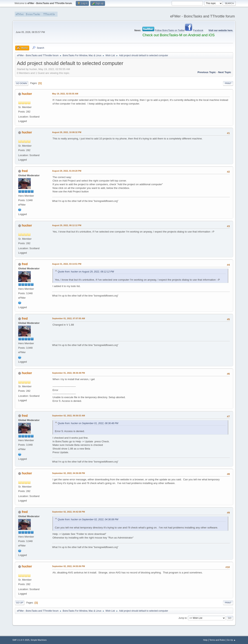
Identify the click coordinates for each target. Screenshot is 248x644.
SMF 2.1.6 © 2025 (21, 640)
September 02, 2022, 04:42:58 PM (68, 512)
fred (25, 171)
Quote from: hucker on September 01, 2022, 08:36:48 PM (88, 423)
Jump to (183, 618)
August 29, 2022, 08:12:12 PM (67, 225)
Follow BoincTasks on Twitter (170, 30)
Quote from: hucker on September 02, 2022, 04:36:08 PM (88, 520)
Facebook (198, 30)
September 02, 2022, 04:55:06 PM (68, 566)
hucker (27, 94)
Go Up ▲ (231, 640)
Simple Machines (39, 640)
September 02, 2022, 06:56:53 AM (68, 416)
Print (228, 83)
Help (205, 640)
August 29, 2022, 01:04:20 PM (67, 171)
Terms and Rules (217, 640)
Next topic (225, 72)
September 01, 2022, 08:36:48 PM (68, 373)
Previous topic (207, 72)
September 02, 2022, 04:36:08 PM (68, 473)
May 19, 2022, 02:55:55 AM (65, 94)
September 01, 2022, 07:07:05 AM (68, 318)
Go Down (22, 83)
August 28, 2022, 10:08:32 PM (67, 132)
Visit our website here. (221, 30)
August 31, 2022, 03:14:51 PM (67, 264)
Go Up (20, 603)
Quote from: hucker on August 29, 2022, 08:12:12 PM (86, 272)
